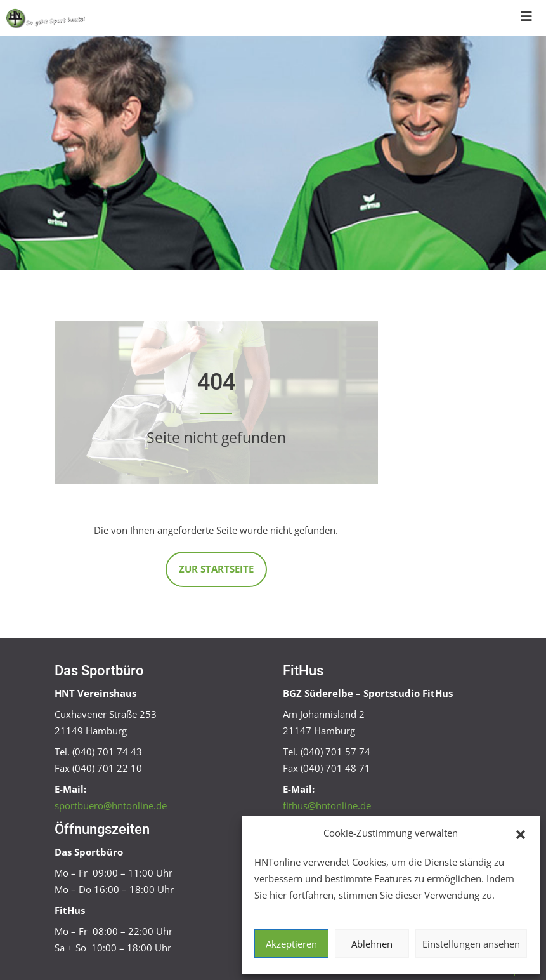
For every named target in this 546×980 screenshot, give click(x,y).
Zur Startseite (216, 569)
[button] (521, 833)
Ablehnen (372, 944)
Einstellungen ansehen (471, 944)
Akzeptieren (291, 944)
